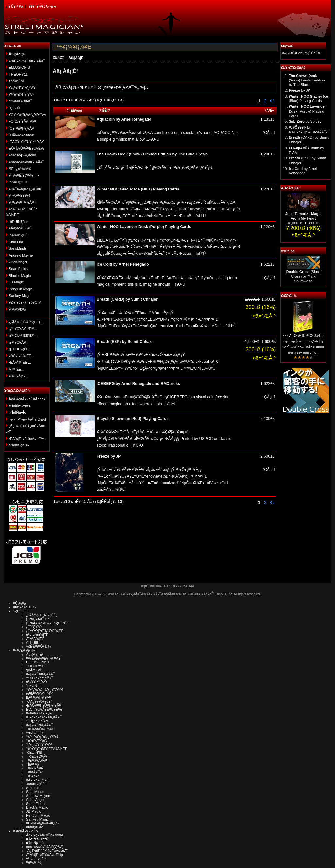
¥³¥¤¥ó (33, 776)
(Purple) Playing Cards (308, 111)
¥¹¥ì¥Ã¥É (35, 768)
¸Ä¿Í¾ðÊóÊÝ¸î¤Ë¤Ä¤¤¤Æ (47, 851)
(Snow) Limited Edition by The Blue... (307, 80)
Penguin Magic (21, 289)
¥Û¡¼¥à (16, 6)
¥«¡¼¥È (287, 46)
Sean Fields (18, 269)
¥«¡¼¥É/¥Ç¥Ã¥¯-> (24, 175)
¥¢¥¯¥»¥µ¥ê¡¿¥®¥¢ (25, 189)
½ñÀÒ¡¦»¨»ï (18, 182)
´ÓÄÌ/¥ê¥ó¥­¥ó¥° (22, 135)
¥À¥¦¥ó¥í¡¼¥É (20, 228)
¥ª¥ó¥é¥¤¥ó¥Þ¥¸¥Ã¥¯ (26, 162)
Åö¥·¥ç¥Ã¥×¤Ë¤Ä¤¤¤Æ (28, 399)
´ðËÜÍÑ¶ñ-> (18, 222)
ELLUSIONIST (21, 67)
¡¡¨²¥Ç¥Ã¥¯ (35, 627)
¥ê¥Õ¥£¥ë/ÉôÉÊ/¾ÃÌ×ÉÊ (47, 749)
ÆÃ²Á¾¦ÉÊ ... (20, 362)
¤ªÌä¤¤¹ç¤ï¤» (19, 445)
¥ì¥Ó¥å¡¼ (289, 296)
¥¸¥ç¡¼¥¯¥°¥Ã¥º (22, 202)
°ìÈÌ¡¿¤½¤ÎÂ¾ (20, 169)
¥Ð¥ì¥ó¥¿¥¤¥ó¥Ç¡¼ (25, 302)
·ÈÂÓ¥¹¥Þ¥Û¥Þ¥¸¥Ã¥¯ (27, 142)
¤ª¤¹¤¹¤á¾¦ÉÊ (37, 635)
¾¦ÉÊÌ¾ (105, 110)
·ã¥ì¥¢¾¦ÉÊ (18, 235)
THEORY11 (18, 74)
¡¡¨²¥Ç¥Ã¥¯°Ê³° (38, 619)
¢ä (272, 101)
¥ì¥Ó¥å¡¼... (18, 376)
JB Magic (16, 282)
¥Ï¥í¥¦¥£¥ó (17, 309)
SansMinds (18, 248)
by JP (300, 90)
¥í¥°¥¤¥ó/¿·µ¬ (42, 6)
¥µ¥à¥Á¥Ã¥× (38, 760)
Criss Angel (18, 262)
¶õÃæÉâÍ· (17, 81)
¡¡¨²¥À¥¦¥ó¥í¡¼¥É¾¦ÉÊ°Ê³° (48, 623)
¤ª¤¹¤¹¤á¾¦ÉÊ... (22, 356)
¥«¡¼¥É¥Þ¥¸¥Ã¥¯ (23, 88)
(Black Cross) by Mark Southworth (303, 276)
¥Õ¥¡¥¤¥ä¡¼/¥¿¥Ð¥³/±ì (27, 115)
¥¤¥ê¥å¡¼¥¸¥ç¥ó (22, 155)
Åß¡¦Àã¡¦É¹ (77, 58)
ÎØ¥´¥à (33, 764)
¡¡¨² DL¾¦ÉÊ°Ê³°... (23, 335)
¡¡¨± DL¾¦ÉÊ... (20, 349)
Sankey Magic (20, 296)
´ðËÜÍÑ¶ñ (34, 752)
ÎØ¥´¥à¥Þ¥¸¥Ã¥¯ (22, 128)
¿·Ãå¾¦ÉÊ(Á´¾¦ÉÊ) (42, 615)
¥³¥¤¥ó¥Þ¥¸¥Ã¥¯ (22, 95)
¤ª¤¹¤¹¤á (288, 251)
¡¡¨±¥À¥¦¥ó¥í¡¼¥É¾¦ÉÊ (45, 631)
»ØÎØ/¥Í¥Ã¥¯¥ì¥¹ (22, 121)
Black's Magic (20, 276)
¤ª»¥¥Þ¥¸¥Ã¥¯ (20, 101)
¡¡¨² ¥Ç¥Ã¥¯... (20, 342)
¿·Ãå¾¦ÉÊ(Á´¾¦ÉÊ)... (26, 322)
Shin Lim (16, 242)
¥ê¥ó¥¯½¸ (34, 862)
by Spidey (305, 121)
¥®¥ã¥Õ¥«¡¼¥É (40, 729)
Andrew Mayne (21, 255)
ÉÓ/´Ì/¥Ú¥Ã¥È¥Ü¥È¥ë (27, 148)
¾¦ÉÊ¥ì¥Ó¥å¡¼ (39, 646)
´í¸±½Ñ (14, 108)
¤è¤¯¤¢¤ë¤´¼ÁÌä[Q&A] (27, 419)
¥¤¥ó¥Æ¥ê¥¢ (20, 195)
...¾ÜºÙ (152, 139)
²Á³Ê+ (270, 110)
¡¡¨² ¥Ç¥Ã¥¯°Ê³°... (23, 329)
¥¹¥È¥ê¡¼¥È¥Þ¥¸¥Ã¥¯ (27, 61)
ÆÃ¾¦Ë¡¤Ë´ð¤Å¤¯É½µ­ (27, 439)
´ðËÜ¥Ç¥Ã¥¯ (38, 756)
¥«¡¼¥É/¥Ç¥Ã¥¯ (39, 725)
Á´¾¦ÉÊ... (17, 369)
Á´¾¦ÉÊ (32, 642)
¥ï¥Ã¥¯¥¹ (35, 772)
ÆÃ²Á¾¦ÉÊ (290, 188)
